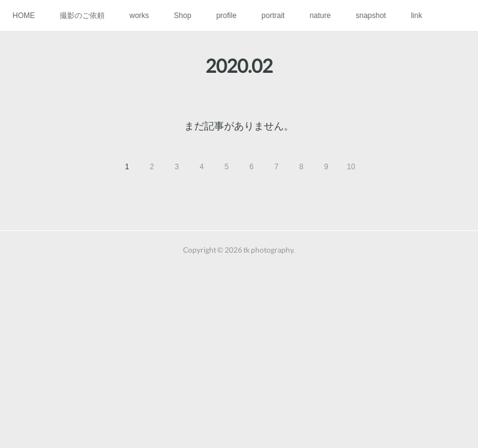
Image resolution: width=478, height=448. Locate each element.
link (416, 16)
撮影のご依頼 (82, 16)
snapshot (371, 16)
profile (226, 16)
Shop (182, 16)
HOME (24, 16)
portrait (273, 16)
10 (351, 167)
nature (320, 16)
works (139, 16)
